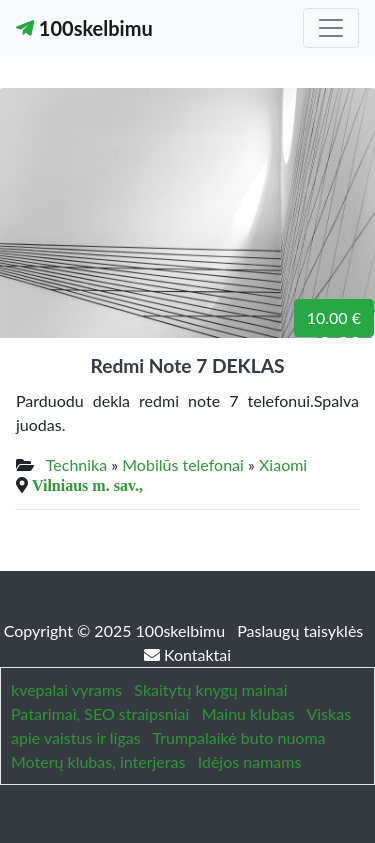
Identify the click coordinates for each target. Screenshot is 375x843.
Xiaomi (283, 464)
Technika (76, 464)
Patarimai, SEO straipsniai (100, 713)
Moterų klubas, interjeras (98, 761)
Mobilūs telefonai (183, 464)
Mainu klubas (248, 713)
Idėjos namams (250, 761)
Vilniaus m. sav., (87, 485)
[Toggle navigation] (331, 28)
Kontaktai (187, 654)
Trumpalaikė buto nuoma (238, 737)
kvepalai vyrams (66, 689)
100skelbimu (84, 28)
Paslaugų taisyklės (300, 630)
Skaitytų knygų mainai (210, 689)
